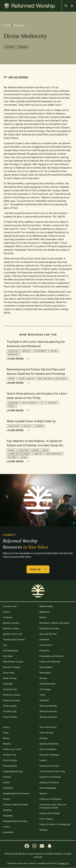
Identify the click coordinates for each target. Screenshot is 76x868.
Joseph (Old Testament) (20, 454)
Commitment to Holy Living (52, 771)
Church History (10, 760)
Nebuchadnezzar (54, 454)
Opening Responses (49, 744)
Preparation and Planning (51, 656)
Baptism (43, 793)
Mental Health (46, 606)
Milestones (45, 612)
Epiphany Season (11, 628)
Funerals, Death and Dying (15, 804)
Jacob (45, 450)
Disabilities (8, 788)
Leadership (8, 832)
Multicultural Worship (49, 628)
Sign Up (38, 569)
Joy (42, 403)
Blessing (7, 744)
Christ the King (10, 717)
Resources (19, 25)
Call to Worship (47, 733)
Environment (40, 351)
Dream (35, 450)
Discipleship (14, 426)
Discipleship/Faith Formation (16, 793)
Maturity (28, 426)
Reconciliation (46, 667)
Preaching (44, 650)
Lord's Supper (46, 819)
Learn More (18, 359)
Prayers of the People (50, 813)
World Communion (48, 711)
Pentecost (13, 354)
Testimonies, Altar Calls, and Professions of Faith (53, 806)
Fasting (6, 799)
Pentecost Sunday (12, 695)
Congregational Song (13, 771)
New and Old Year (48, 634)
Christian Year (9, 755)
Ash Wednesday (11, 650)
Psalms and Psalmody (50, 662)
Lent (5, 645)
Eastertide (8, 684)
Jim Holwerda (18, 77)
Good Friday (9, 673)
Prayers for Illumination (50, 777)
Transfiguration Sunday (14, 639)
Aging (6, 733)
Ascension (13, 351)
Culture (6, 782)
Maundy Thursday (12, 667)
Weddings (44, 700)
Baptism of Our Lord (12, 634)
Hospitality (8, 816)
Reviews (43, 678)
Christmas (24, 450)
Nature (54, 351)
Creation (26, 351)
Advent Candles (26, 379)
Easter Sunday (10, 678)
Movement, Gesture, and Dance (55, 623)
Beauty (6, 738)
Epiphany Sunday (11, 623)
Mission (43, 617)
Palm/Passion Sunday (13, 662)
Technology (45, 689)
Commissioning (10, 766)
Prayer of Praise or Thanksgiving (55, 824)
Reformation (45, 673)
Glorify (10, 47)
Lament (43, 760)
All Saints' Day (10, 711)
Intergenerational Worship (15, 821)
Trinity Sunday (10, 706)
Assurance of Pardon (49, 766)
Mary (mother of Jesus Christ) (52, 379)
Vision (24, 457)
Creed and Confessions (50, 799)
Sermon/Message (48, 788)
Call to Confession (48, 749)
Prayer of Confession (49, 755)
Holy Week (8, 656)
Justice (6, 827)
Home (7, 25)
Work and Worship (48, 706)
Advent (12, 379)
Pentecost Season (11, 700)
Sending (43, 830)
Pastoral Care (46, 645)
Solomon (13, 457)
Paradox (40, 426)
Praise (23, 47)
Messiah (38, 454)
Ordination (44, 639)
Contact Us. (63, 863)
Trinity (12, 406)
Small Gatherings (47, 684)
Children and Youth (12, 749)
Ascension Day (10, 689)
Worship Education (48, 717)
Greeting (44, 738)
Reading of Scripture (49, 782)
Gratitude (7, 810)
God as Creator (29, 403)
